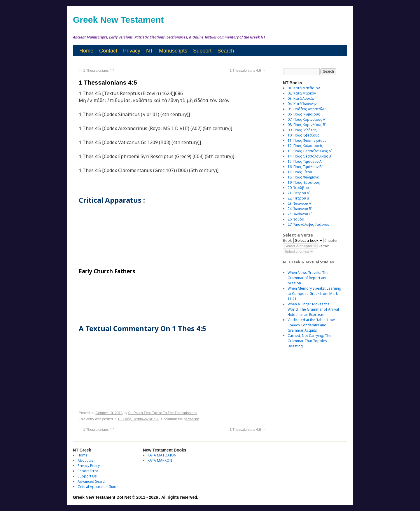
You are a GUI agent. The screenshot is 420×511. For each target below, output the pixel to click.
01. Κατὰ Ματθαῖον (304, 88)
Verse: (324, 246)
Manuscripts (173, 51)
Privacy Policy (89, 466)
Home (86, 51)
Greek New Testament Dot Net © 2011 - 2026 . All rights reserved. (136, 497)
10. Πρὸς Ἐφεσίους (303, 135)
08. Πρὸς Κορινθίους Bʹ (307, 125)
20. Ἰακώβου (298, 188)
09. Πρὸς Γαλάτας (302, 130)
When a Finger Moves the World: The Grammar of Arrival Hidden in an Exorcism (313, 309)
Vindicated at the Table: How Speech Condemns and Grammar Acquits (311, 325)
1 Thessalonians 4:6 (247, 71)
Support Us (87, 476)
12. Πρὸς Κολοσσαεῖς (305, 146)
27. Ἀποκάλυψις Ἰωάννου (308, 224)
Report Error (88, 471)
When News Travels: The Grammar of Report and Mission (308, 278)
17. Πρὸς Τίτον (300, 172)
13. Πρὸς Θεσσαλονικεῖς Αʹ (138, 419)
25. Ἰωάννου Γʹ (300, 214)
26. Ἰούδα (296, 219)
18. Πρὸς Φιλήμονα (303, 177)
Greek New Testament (118, 20)
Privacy (132, 51)
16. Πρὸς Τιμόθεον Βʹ (305, 167)
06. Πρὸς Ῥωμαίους (304, 114)
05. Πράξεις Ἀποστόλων (307, 109)
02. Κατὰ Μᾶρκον (302, 93)
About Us (85, 460)
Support (202, 51)
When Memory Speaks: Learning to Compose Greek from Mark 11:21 (314, 294)
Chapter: (331, 240)
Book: (288, 240)
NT (150, 51)
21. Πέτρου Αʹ (299, 193)
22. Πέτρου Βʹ (299, 198)
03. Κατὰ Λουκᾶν (301, 98)
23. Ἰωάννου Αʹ (300, 203)
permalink (191, 419)
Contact (108, 51)
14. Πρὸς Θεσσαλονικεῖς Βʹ (310, 156)
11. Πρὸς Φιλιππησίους (307, 140)
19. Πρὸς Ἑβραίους (304, 182)
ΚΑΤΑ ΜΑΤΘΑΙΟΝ (162, 455)
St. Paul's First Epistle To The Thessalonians (163, 413)
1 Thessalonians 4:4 (97, 71)
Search (226, 51)
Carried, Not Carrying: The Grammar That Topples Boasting (309, 341)
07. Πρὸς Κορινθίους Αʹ (307, 119)
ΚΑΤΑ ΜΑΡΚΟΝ (160, 460)
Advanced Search (92, 481)
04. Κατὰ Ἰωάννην (302, 104)
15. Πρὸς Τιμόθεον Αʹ (305, 161)
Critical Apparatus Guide (98, 487)
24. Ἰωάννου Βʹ (300, 209)
